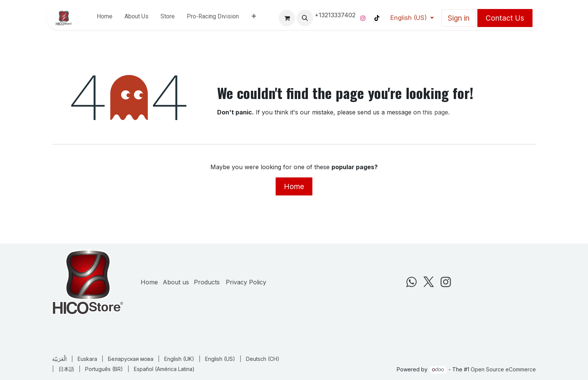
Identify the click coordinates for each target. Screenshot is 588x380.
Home (294, 186)
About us (176, 282)
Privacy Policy (246, 282)
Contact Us (505, 18)
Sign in (459, 18)
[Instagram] (363, 18)
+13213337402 (335, 15)
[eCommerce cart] (287, 18)
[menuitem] (105, 18)
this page (435, 112)
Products (207, 282)
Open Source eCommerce (503, 369)
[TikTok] (377, 18)
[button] (305, 18)
